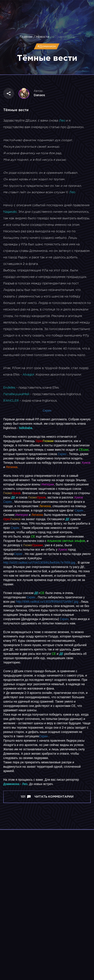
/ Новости (41, 37)
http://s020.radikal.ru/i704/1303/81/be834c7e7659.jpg (39, 563)
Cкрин (8, 502)
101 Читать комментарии (47, 797)
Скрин (47, 411)
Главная (26, 37)
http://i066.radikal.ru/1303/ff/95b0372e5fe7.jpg (47, 602)
